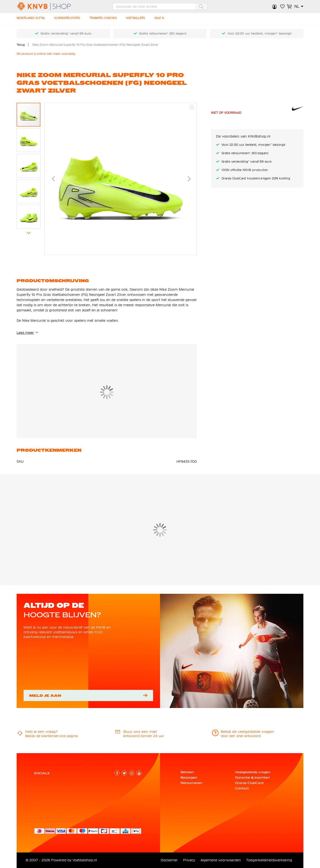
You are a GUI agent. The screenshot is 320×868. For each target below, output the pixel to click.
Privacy (189, 860)
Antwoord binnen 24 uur (144, 736)
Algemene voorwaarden (221, 860)
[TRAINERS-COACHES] (106, 19)
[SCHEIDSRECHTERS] (69, 19)
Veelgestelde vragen (253, 772)
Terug (21, 45)
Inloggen (275, 6)
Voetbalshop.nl (85, 860)
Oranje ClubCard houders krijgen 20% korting (256, 178)
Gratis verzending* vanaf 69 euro (66, 33)
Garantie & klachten (252, 778)
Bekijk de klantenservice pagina (51, 736)
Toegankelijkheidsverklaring (269, 860)
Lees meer (25, 333)
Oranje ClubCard (249, 783)
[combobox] (160, 6)
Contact (242, 788)
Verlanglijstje (282, 6)
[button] (299, 6)
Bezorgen (189, 778)
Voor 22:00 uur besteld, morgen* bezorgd (259, 33)
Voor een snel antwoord (241, 736)
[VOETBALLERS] (140, 19)
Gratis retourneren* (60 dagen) (163, 33)
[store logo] (51, 6)
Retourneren (192, 783)
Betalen (187, 772)
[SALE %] (164, 19)
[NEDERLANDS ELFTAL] (32, 19)
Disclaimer (169, 860)
